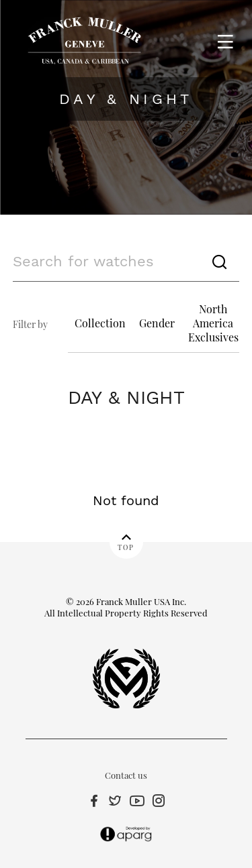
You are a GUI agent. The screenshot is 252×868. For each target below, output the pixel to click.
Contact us (126, 775)
